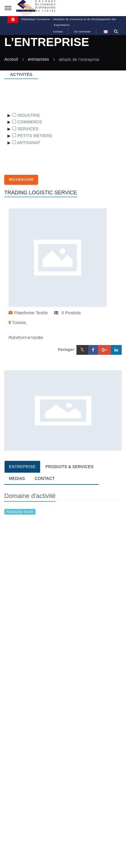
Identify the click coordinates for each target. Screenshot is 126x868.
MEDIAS (17, 478)
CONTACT (45, 478)
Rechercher (21, 180)
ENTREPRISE (22, 467)
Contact (58, 32)
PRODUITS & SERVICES (70, 467)
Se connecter (82, 32)
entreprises (38, 60)
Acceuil (11, 60)
